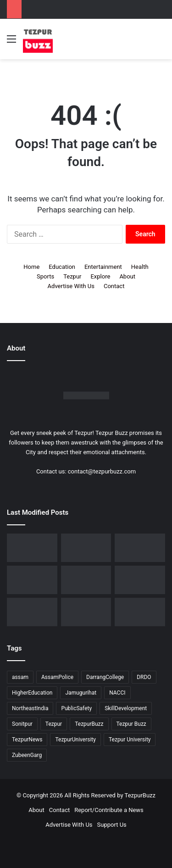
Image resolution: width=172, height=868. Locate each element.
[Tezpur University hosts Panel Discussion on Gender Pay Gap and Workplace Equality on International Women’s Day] (140, 612)
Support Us (112, 825)
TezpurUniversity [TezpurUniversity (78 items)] (75, 740)
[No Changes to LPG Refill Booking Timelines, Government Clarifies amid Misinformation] (32, 580)
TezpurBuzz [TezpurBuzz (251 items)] (89, 724)
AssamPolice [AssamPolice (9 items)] (57, 677)
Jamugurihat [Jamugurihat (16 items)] (81, 693)
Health (140, 267)
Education (62, 267)
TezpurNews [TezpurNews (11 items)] (27, 740)
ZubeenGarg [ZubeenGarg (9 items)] (27, 755)
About (127, 276)
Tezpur (72, 276)
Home (31, 267)
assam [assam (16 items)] (20, 677)
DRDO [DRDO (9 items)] (144, 677)
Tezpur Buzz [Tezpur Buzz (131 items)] (131, 724)
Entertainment (103, 267)
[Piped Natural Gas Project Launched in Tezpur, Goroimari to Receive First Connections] (140, 580)
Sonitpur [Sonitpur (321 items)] (22, 724)
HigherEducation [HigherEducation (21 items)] (32, 693)
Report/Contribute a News (109, 810)
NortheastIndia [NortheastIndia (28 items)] (30, 708)
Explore (100, 276)
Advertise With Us (71, 286)
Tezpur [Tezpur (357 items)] (54, 724)
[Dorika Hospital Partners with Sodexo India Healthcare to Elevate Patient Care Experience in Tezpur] (32, 548)
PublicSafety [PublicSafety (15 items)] (76, 708)
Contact (114, 286)
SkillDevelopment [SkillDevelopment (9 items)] (126, 708)
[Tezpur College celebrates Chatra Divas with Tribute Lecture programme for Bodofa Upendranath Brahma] (140, 548)
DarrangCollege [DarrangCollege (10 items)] (105, 677)
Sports (45, 276)
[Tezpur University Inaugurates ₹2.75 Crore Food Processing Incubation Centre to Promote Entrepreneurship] (32, 612)
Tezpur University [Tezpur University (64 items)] (130, 740)
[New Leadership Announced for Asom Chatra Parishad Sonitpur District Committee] (86, 580)
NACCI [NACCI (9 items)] (117, 693)
